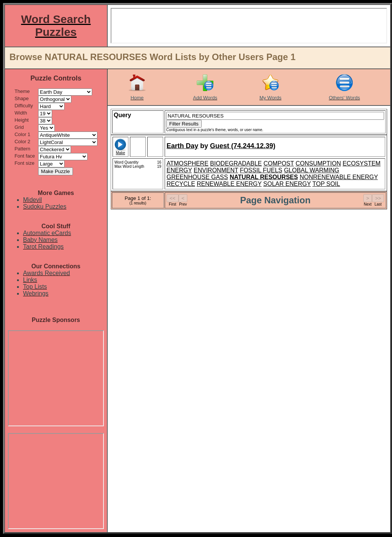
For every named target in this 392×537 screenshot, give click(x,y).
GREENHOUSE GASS (197, 177)
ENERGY (179, 170)
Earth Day (182, 146)
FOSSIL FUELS (261, 170)
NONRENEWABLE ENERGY (339, 177)
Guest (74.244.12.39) (243, 146)
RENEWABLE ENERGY (229, 184)
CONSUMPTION (318, 163)
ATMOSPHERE (188, 163)
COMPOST (279, 163)
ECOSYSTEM (361, 163)
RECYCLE (181, 184)
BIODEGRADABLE (236, 163)
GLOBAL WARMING (312, 170)
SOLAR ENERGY (287, 184)
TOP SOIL (326, 184)
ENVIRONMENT (216, 170)
